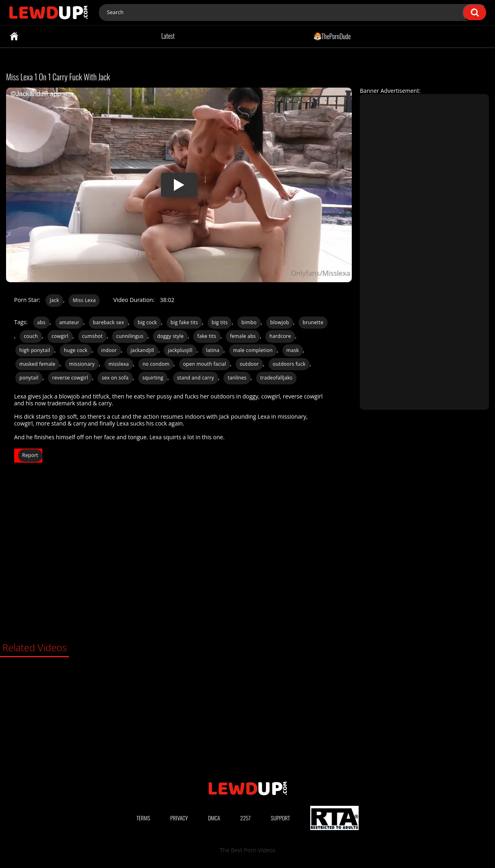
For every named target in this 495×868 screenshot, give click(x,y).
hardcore (280, 336)
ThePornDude (332, 36)
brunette (313, 322)
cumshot (93, 336)
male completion (253, 350)
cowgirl (60, 336)
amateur (69, 322)
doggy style (170, 336)
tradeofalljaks (276, 378)
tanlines (237, 378)
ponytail (29, 378)
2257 (246, 818)
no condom (156, 364)
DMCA (214, 818)
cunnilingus (130, 336)
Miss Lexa (84, 300)
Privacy (179, 818)
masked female (37, 364)
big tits (220, 322)
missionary (82, 364)
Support (280, 818)
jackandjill (143, 350)
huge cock (76, 350)
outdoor (249, 364)
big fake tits (184, 322)
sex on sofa (115, 378)
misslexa (119, 364)
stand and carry (196, 378)
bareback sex (108, 322)
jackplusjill (180, 350)
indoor (109, 350)
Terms (143, 818)
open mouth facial (205, 364)
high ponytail (35, 350)
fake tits (207, 336)
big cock (147, 322)
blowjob (280, 322)
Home (14, 36)
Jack (54, 300)
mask (293, 350)
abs (41, 322)
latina (213, 350)
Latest (168, 36)
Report (30, 455)
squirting (153, 378)
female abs (243, 336)
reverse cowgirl (70, 378)
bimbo (249, 322)
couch (31, 336)
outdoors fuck (289, 364)
